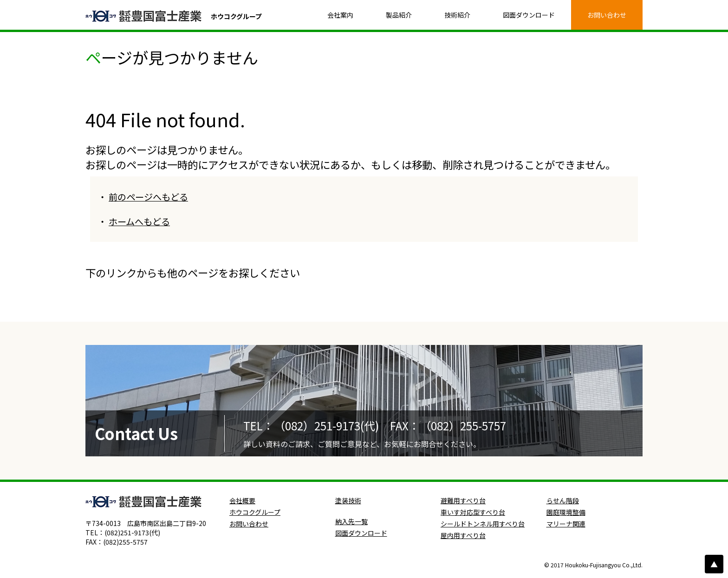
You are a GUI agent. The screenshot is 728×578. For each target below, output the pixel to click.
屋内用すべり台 (463, 535)
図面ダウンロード (529, 15)
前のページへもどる (148, 197)
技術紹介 (457, 15)
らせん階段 (563, 500)
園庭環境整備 (566, 512)
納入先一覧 (351, 521)
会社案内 (340, 15)
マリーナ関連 (566, 524)
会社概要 (242, 500)
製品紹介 (399, 15)
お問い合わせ (607, 15)
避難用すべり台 (463, 500)
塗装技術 (348, 500)
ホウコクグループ (255, 512)
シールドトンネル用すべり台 (483, 524)
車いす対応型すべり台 (473, 512)
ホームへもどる (139, 221)
